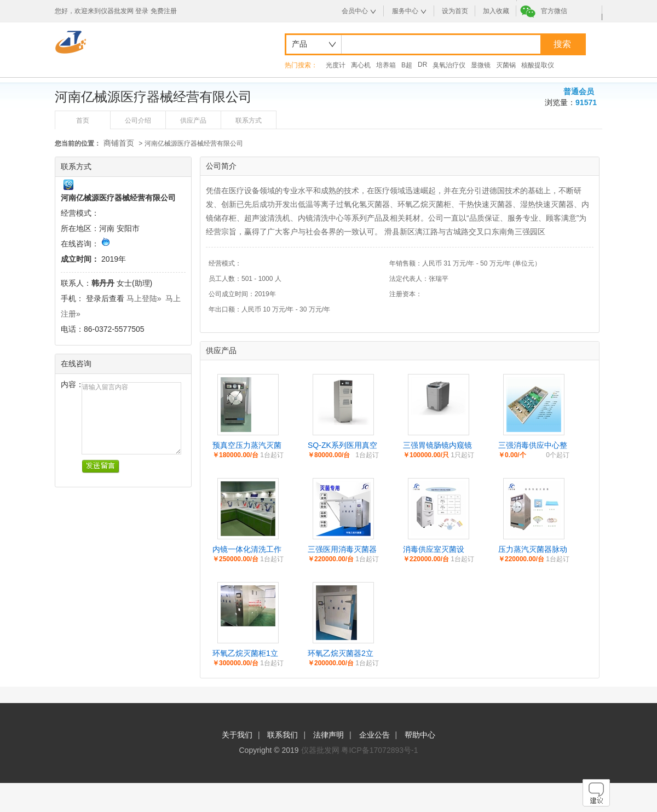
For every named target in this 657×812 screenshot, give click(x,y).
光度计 (336, 65)
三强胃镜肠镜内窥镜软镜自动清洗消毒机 (437, 446)
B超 (407, 65)
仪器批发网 (320, 750)
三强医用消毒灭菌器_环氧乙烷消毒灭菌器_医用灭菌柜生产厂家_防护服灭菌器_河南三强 (343, 550)
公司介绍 (138, 120)
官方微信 (554, 11)
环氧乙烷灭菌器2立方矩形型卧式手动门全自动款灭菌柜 (342, 654)
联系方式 (249, 120)
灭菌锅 (506, 65)
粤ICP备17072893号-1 (379, 750)
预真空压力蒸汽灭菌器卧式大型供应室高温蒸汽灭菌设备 (247, 446)
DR (422, 65)
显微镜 (481, 65)
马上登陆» (144, 298)
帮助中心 (420, 735)
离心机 (361, 65)
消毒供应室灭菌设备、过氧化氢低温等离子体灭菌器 (437, 550)
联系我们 (283, 735)
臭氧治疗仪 (449, 65)
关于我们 (237, 735)
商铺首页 (119, 143)
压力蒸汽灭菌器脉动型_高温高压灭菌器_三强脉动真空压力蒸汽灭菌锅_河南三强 (533, 550)
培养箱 (386, 65)
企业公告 (374, 735)
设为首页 (455, 11)
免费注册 (164, 11)
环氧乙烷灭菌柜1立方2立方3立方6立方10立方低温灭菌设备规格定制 (247, 654)
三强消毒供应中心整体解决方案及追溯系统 (533, 446)
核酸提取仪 (538, 65)
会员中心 (355, 11)
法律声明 (328, 735)
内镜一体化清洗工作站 (247, 550)
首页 (83, 120)
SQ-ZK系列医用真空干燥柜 (342, 446)
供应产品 (193, 120)
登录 (142, 11)
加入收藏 (496, 11)
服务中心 (405, 11)
